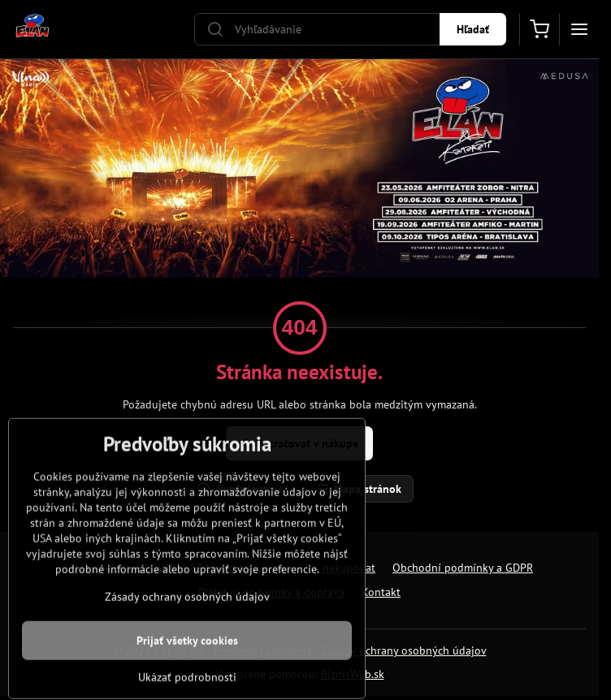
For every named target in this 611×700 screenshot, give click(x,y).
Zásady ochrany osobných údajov (404, 650)
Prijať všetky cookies (187, 673)
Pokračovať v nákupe (297, 444)
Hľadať (473, 29)
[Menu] (579, 29)
